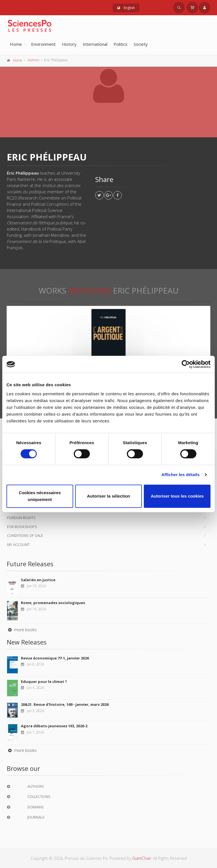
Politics (121, 44)
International (95, 44)
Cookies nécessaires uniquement (40, 496)
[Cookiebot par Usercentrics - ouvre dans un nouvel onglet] (186, 364)
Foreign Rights (21, 518)
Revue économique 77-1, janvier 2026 (55, 658)
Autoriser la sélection (109, 496)
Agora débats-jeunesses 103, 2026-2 (54, 726)
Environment (43, 44)
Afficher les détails (180, 475)
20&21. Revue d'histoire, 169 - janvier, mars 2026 (65, 704)
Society (141, 44)
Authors (33, 60)
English (126, 8)
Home (16, 44)
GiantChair (142, 858)
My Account (18, 544)
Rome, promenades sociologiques (53, 603)
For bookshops (22, 527)
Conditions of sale (25, 535)
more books (22, 630)
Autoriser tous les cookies (177, 496)
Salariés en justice (38, 580)
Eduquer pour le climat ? (44, 682)
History (69, 44)
